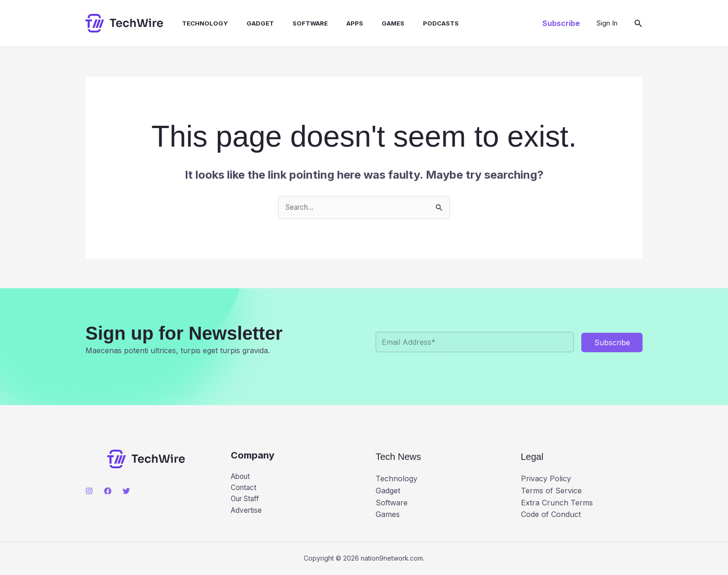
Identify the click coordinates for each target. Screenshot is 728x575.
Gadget (247, 23)
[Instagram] (89, 491)
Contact (244, 489)
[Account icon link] (607, 23)
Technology (196, 23)
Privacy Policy (546, 479)
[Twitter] (126, 491)
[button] (561, 23)
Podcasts (413, 23)
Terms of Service (551, 491)
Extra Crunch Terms (557, 503)
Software (293, 23)
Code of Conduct (551, 515)
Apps (334, 23)
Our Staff (247, 501)
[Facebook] (108, 491)
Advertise (247, 513)
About (242, 477)
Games (369, 23)
